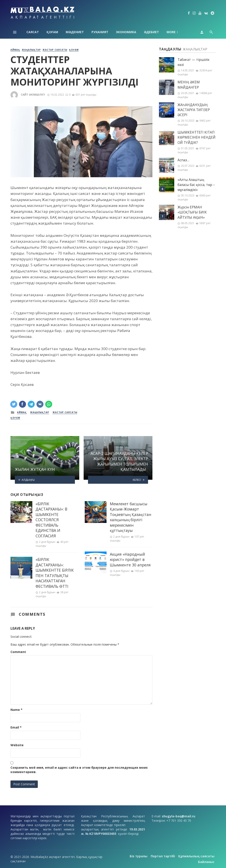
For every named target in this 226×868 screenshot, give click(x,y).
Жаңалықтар (31, 50)
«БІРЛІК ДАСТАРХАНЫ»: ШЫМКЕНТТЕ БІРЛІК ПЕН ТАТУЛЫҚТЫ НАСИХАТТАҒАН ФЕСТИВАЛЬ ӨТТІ (55, 573)
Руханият (100, 32)
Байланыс (206, 862)
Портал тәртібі (163, 856)
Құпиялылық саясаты (196, 856)
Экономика (126, 32)
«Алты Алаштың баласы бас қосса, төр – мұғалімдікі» (196, 185)
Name (16, 710)
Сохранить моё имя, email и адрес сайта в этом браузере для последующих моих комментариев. (79, 770)
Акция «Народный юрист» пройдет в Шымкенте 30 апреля (130, 559)
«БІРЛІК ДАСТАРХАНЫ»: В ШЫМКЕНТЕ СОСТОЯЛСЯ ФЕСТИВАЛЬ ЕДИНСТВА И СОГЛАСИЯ (51, 520)
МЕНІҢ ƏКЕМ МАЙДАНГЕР (189, 85)
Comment (18, 652)
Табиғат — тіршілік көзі (193, 62)
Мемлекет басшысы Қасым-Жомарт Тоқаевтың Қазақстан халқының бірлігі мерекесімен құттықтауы (131, 517)
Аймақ (173, 32)
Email (16, 727)
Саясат (33, 32)
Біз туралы (139, 856)
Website (17, 745)
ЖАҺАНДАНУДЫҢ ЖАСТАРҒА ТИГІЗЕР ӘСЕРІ (194, 110)
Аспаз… (183, 160)
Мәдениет (75, 32)
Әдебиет (151, 32)
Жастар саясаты (55, 50)
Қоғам (52, 32)
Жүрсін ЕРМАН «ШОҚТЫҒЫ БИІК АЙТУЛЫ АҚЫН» (192, 212)
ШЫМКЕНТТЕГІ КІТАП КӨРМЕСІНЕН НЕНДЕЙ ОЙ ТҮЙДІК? (197, 137)
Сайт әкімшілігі (33, 95)
